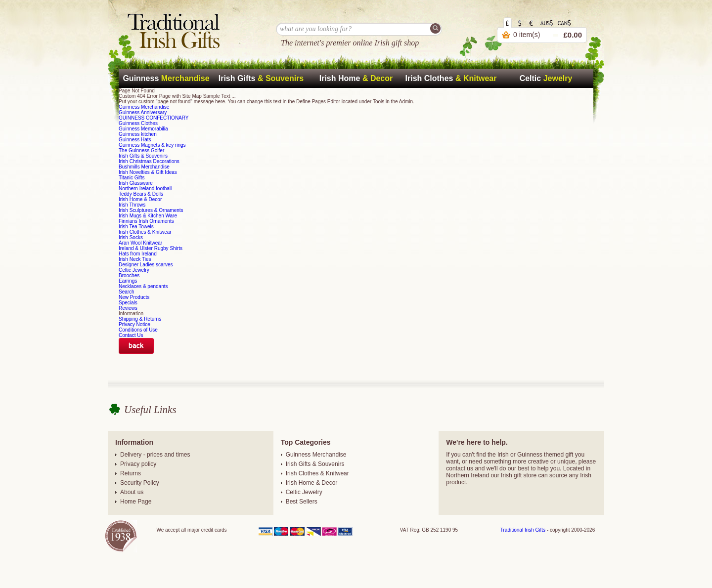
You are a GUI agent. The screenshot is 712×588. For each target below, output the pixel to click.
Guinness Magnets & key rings (152, 145)
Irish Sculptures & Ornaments (151, 210)
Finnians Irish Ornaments (146, 221)
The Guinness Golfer (141, 150)
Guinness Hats (135, 140)
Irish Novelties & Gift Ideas (148, 172)
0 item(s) (527, 35)
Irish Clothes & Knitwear (145, 232)
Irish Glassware (136, 183)
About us (132, 492)
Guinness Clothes (138, 123)
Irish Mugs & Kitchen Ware (148, 216)
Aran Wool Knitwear (140, 243)
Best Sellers (302, 502)
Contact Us (131, 335)
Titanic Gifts (132, 178)
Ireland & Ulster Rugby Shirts (151, 248)
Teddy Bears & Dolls (141, 194)
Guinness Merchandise (144, 107)
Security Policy (140, 483)
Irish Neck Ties (135, 259)
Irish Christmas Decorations (149, 161)
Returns (131, 473)
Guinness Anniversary (143, 112)
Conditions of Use (138, 330)
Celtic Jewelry (134, 270)
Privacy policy (138, 464)
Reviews (128, 308)
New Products (134, 297)
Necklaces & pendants (143, 286)
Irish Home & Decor (140, 199)
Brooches (129, 275)
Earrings (128, 281)
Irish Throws (132, 205)
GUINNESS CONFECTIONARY (154, 118)
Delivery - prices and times (155, 455)
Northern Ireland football (145, 189)
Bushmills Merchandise (144, 167)
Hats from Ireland (138, 254)
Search (127, 292)
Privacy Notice (134, 324)
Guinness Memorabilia (143, 129)
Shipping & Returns (140, 319)
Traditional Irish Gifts (523, 530)
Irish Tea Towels (136, 227)
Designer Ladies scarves (146, 265)
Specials (128, 303)
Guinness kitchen (138, 134)
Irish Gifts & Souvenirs (143, 156)
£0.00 (573, 35)
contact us (460, 468)
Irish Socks (131, 237)
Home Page (136, 502)
